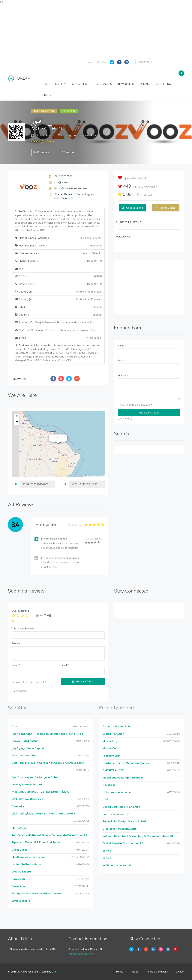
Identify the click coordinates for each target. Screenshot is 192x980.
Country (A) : (58, 299)
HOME (45, 84)
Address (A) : (55, 330)
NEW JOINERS (126, 84)
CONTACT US (104, 84)
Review (17, 643)
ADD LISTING (163, 84)
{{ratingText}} (44, 616)
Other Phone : (58, 284)
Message (124, 376)
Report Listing (167, 208)
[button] (65, 437)
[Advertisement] (96, 30)
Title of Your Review (23, 629)
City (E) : (58, 307)
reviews (145, 195)
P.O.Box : (58, 276)
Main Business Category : (58, 238)
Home (120, 972)
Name (122, 346)
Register (102, 62)
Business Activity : (58, 253)
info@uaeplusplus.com (81, 954)
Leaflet (88, 476)
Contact (180, 972)
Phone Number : (58, 261)
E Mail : (58, 338)
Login (89, 62)
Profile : (58, 221)
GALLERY (60, 84)
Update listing (135, 208)
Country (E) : (58, 292)
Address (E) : (55, 322)
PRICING (145, 84)
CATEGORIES (81, 84)
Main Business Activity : (58, 246)
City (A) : (58, 315)
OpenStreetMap (99, 476)
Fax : (19, 269)
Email (122, 361)
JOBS (46, 95)
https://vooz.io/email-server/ (71, 188)
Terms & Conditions (157, 972)
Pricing (135, 972)
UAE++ (56, 972)
